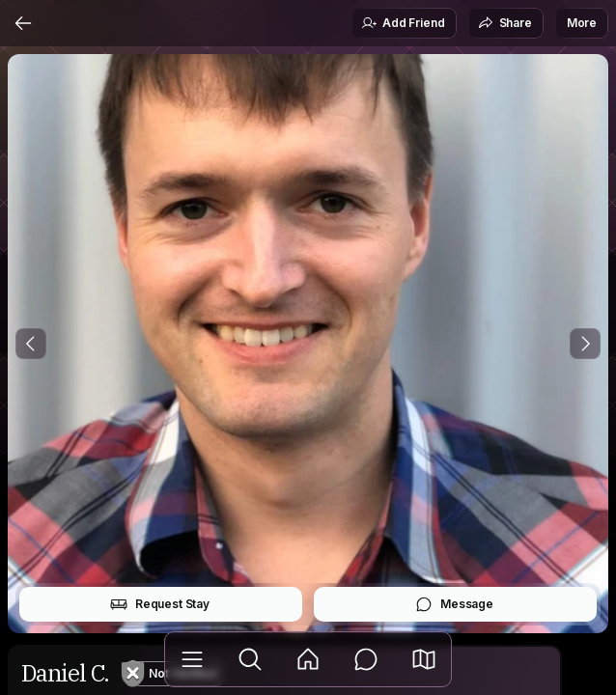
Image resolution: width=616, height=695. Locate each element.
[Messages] (366, 659)
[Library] (192, 659)
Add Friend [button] (403, 23)
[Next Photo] (585, 344)
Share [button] (505, 23)
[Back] (23, 23)
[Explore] (250, 659)
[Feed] (308, 659)
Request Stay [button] (160, 604)
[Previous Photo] (31, 344)
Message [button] (454, 604)
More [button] (582, 23)
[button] (424, 659)
